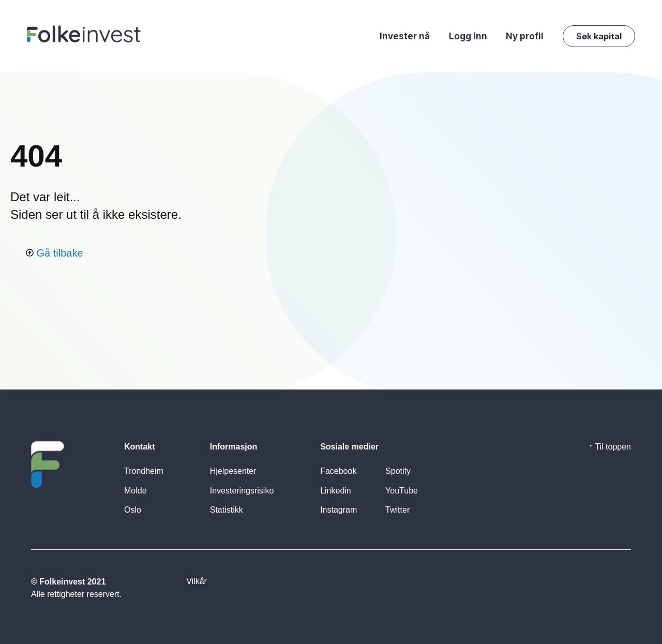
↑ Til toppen (610, 447)
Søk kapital (599, 36)
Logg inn (468, 36)
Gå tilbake (55, 253)
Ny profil (525, 36)
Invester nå (405, 36)
